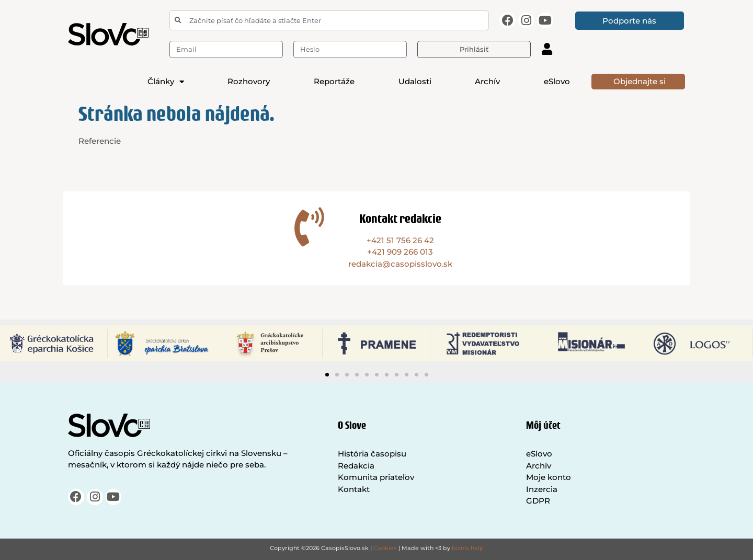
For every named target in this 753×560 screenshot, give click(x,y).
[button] (327, 375)
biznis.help (468, 548)
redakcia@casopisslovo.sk (400, 264)
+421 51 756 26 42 (400, 240)
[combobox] (329, 20)
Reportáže (334, 81)
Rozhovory (249, 81)
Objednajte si (640, 81)
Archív (487, 81)
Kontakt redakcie (400, 218)
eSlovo (557, 81)
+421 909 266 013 (400, 252)
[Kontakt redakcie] (309, 227)
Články (166, 82)
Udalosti (415, 81)
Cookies (385, 548)
